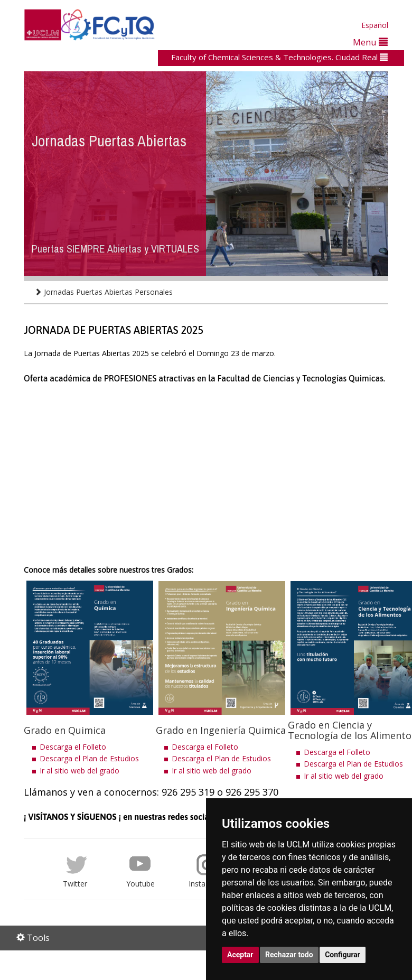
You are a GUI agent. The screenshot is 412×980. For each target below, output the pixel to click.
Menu (370, 42)
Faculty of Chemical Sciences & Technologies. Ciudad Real (279, 57)
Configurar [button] (343, 955)
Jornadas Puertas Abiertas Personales (104, 292)
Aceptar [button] (240, 955)
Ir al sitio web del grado (79, 771)
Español (375, 25)
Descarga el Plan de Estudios (89, 758)
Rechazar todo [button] (289, 955)
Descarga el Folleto (73, 747)
